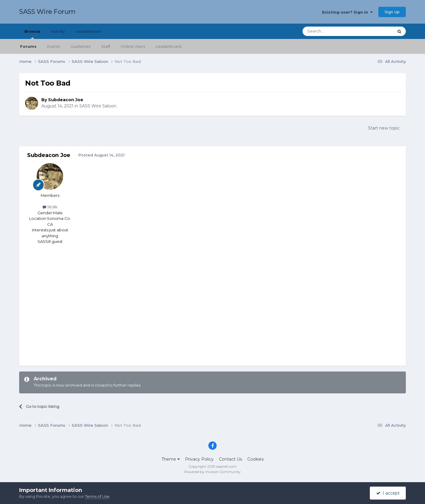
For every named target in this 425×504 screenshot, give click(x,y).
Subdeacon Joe (66, 100)
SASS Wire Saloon (98, 106)
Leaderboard (168, 46)
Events (54, 46)
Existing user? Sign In (347, 12)
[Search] (334, 31)
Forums (28, 46)
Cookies (255, 459)
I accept (388, 493)
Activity (58, 31)
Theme (171, 459)
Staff (106, 46)
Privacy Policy (199, 459)
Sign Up (392, 12)
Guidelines (81, 46)
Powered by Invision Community (212, 472)
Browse (32, 34)
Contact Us (231, 459)
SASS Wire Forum (47, 12)
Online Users (133, 46)
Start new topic (384, 128)
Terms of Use (97, 496)
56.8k (50, 207)
